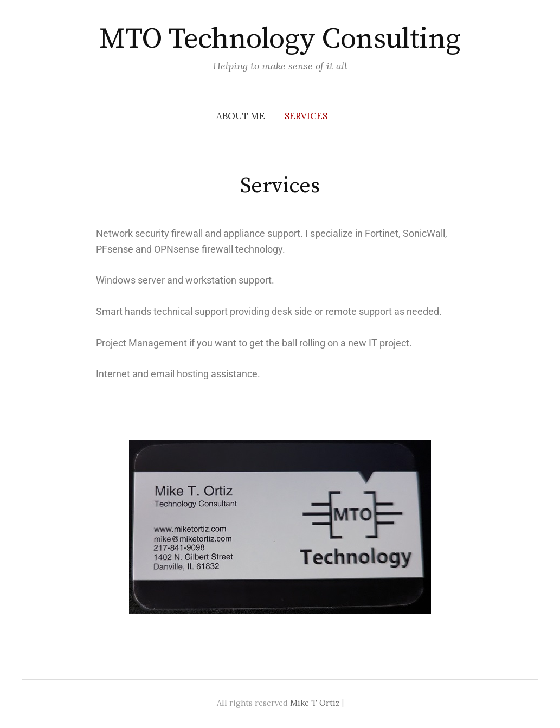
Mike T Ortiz (315, 703)
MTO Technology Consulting (280, 39)
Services (306, 116)
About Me (241, 116)
